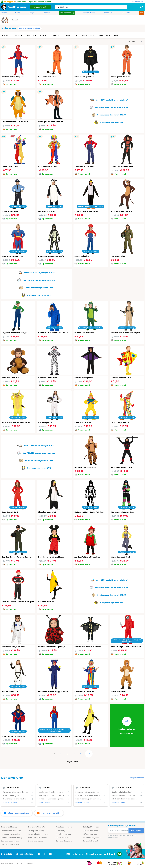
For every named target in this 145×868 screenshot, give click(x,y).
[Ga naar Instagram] (39, 854)
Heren (18, 13)
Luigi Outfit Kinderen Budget (15, 333)
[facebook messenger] (17, 813)
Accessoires (109, 13)
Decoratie (126, 13)
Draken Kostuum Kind (84, 333)
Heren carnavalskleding (10, 834)
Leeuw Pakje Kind (118, 691)
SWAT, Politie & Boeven (38, 838)
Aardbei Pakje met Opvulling (87, 557)
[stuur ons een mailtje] (49, 813)
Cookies (30, 863)
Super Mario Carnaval (84, 167)
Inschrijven (136, 830)
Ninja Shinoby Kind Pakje (121, 467)
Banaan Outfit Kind (83, 736)
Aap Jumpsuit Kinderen (121, 211)
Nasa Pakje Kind (45, 422)
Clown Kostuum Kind (47, 167)
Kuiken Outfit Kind (83, 422)
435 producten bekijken (30, 28)
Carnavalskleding (67, 13)
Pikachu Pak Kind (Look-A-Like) (16, 422)
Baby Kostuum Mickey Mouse (51, 557)
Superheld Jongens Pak (12, 256)
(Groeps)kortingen (90, 831)
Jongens (47, 13)
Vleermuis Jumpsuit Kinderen (88, 647)
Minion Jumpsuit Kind (120, 557)
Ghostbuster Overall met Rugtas (125, 333)
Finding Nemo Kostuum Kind (51, 122)
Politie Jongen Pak (10, 211)
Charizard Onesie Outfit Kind (15, 122)
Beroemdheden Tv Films (38, 834)
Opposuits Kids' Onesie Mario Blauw (54, 736)
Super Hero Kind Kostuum (13, 736)
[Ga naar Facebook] (45, 854)
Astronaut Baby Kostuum (13, 647)
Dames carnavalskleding (11, 831)
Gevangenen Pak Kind (120, 77)
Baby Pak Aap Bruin (10, 378)
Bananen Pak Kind (46, 602)
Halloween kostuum (64, 841)
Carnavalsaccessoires (10, 844)
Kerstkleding (61, 831)
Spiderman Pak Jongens (13, 77)
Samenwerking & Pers (92, 838)
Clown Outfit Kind (10, 167)
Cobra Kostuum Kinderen (122, 167)
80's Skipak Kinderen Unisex (123, 512)
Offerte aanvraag (90, 834)
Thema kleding (89, 13)
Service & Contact (90, 841)
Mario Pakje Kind (82, 256)
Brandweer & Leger (36, 841)
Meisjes (32, 13)
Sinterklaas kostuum (64, 834)
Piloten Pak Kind (118, 256)
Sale (141, 13)
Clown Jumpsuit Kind (120, 422)
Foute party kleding (36, 831)
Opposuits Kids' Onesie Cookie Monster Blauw (59, 333)
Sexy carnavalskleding (10, 841)
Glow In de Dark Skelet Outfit (51, 256)
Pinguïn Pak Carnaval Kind (86, 211)
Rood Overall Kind (10, 512)
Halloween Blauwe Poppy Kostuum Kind (56, 691)
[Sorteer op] (135, 42)
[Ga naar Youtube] (50, 854)
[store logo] (14, 7)
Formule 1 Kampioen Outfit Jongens (18, 602)
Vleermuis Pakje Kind (84, 378)
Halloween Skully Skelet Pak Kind (89, 512)
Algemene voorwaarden (10, 863)
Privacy (23, 863)
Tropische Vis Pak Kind (121, 378)
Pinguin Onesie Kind (47, 512)
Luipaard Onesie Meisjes (85, 467)
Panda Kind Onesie (47, 211)
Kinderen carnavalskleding (12, 838)
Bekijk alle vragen (137, 778)
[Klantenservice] (137, 2)
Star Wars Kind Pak (10, 691)
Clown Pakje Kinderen (84, 691)
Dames (4, 13)
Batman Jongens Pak (84, 77)
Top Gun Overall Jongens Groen (16, 557)
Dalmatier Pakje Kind (48, 378)
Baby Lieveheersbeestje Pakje (52, 647)
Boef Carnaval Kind (47, 77)
